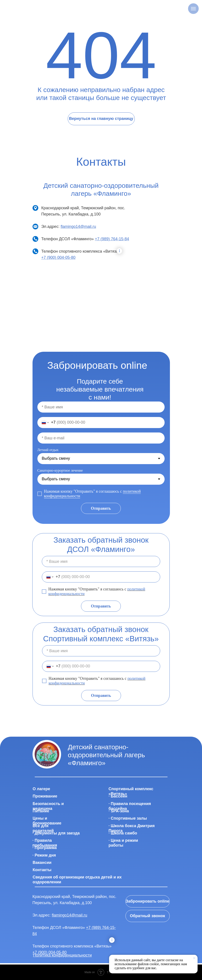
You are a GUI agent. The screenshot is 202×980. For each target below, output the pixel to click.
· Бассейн (118, 796)
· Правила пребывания (45, 843)
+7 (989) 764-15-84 (112, 239)
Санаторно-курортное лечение (60, 470)
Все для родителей (43, 828)
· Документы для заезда (56, 833)
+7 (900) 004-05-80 (59, 257)
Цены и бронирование (47, 821)
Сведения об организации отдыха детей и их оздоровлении (77, 880)
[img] (47, 754)
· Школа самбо (123, 833)
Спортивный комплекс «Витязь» (131, 791)
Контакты (42, 870)
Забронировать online (147, 901)
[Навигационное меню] (193, 9)
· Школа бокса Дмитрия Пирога (132, 828)
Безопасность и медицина (48, 806)
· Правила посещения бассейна (130, 806)
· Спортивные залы (128, 818)
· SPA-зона (119, 811)
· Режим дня (44, 855)
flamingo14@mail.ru (78, 227)
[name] (101, 407)
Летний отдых (48, 450)
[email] (101, 438)
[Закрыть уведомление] (194, 958)
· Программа (45, 848)
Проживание (45, 796)
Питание (41, 811)
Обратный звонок (147, 916)
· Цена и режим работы (123, 843)
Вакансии (42, 863)
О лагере (41, 789)
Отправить (101, 508)
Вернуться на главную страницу (101, 119)
